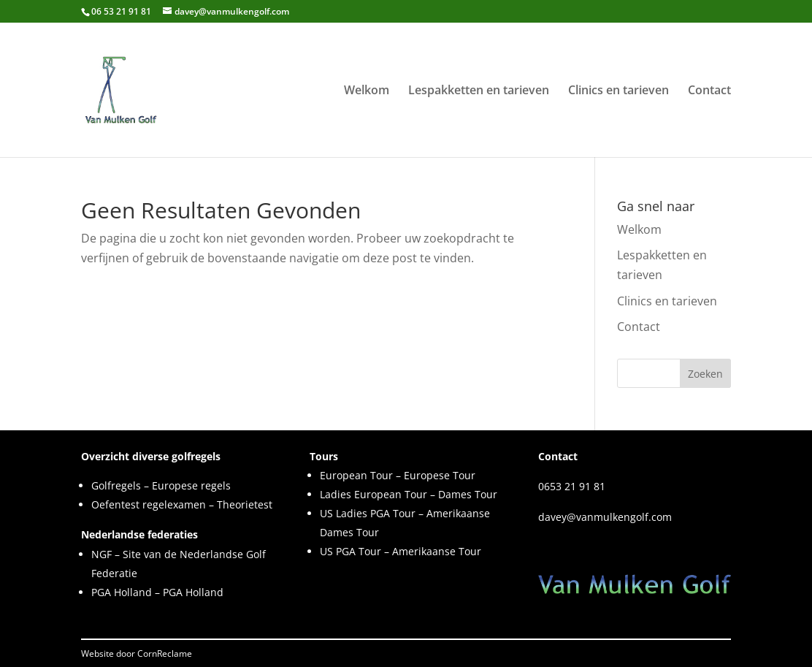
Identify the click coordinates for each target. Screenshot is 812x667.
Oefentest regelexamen (149, 504)
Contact (709, 91)
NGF (101, 554)
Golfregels (116, 485)
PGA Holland (122, 592)
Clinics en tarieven (618, 91)
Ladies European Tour (374, 494)
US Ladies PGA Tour (368, 513)
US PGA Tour (351, 551)
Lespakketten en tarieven (479, 91)
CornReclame (165, 653)
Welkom (367, 91)
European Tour (356, 475)
